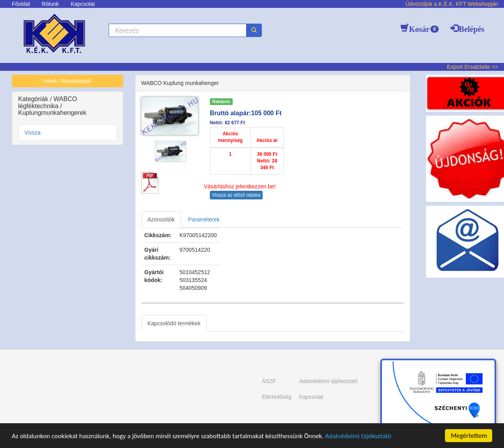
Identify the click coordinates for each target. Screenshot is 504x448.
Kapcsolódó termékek (174, 323)
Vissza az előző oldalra (236, 195)
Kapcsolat (83, 4)
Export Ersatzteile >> (472, 67)
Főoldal (21, 4)
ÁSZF (269, 381)
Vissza (32, 133)
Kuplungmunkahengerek (52, 113)
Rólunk (50, 4)
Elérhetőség (277, 397)
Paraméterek (204, 219)
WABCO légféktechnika (48, 102)
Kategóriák (34, 99)
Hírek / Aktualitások (67, 81)
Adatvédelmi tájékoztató (358, 436)
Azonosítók (161, 219)
